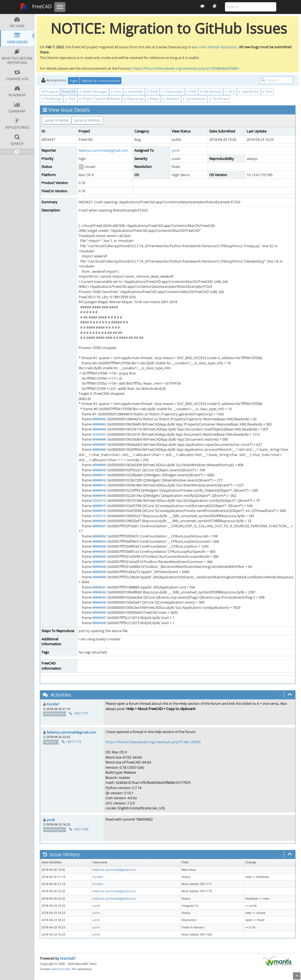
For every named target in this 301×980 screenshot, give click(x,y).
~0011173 (73, 742)
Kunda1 (53, 704)
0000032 (99, 592)
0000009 (99, 465)
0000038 (99, 623)
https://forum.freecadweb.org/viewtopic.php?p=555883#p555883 (186, 68)
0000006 (99, 439)
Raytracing (134, 99)
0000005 (99, 434)
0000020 (99, 521)
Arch (116, 91)
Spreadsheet (194, 99)
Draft (152, 91)
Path (70, 99)
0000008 (99, 449)
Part (267, 91)
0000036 (99, 612)
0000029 (99, 572)
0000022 (99, 536)
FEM (192, 91)
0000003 (99, 424)
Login (74, 81)
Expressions (172, 91)
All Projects (50, 91)
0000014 (99, 490)
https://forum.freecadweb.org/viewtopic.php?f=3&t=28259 (153, 742)
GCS (230, 91)
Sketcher (171, 99)
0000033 (99, 597)
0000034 (99, 602)
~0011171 (81, 713)
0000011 (99, 475)
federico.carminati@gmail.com (103, 150)
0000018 (99, 511)
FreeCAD (36, 7)
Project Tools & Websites (100, 99)
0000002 (99, 419)
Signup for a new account (101, 81)
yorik (176, 150)
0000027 (99, 562)
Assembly (134, 91)
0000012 (99, 480)
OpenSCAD (249, 91)
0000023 (99, 541)
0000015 (99, 495)
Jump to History (87, 120)
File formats (211, 91)
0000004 (99, 429)
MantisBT (68, 958)
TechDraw (219, 99)
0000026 (99, 556)
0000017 (99, 506)
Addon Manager (93, 91)
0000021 (99, 526)
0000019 (99, 516)
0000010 (99, 470)
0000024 (99, 546)
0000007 (99, 444)
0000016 (99, 500)
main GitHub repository (218, 47)
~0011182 (81, 829)
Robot (153, 99)
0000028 (99, 567)
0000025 (99, 551)
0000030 (99, 577)
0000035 (99, 607)
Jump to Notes (57, 120)
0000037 (99, 618)
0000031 (99, 587)
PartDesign (52, 99)
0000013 (99, 485)
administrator (62, 969)
